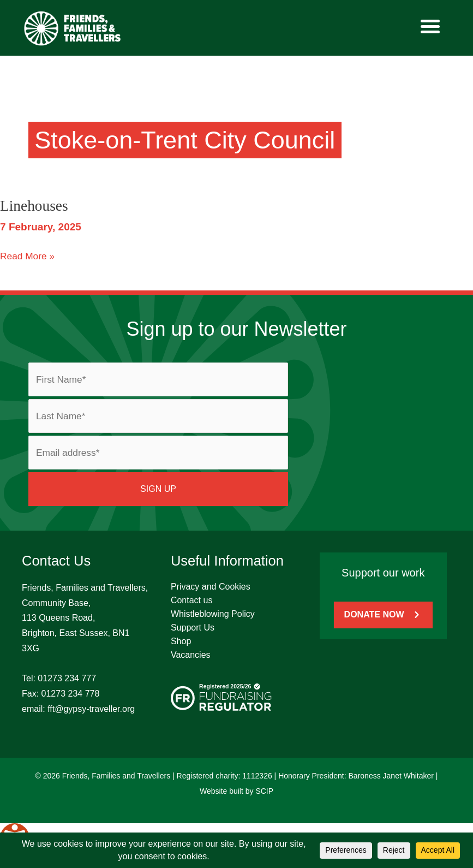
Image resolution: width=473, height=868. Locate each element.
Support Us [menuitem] (193, 628)
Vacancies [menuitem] (191, 655)
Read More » (27, 255)
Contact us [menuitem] (191, 600)
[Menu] (430, 26)
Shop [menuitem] (181, 641)
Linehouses (34, 206)
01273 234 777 (67, 678)
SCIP (264, 791)
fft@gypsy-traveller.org (91, 709)
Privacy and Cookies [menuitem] (211, 587)
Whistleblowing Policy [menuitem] (213, 614)
